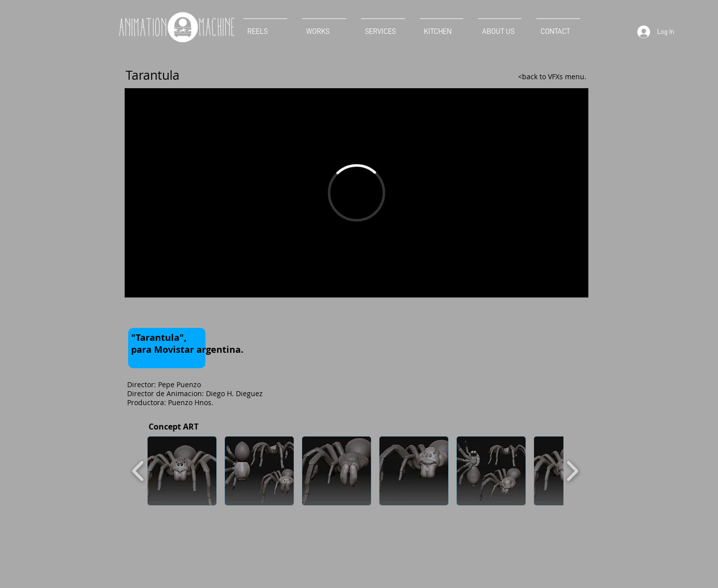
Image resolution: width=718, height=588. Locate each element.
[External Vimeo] (357, 193)
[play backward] (138, 471)
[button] (182, 471)
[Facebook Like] (149, 313)
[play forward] (572, 471)
